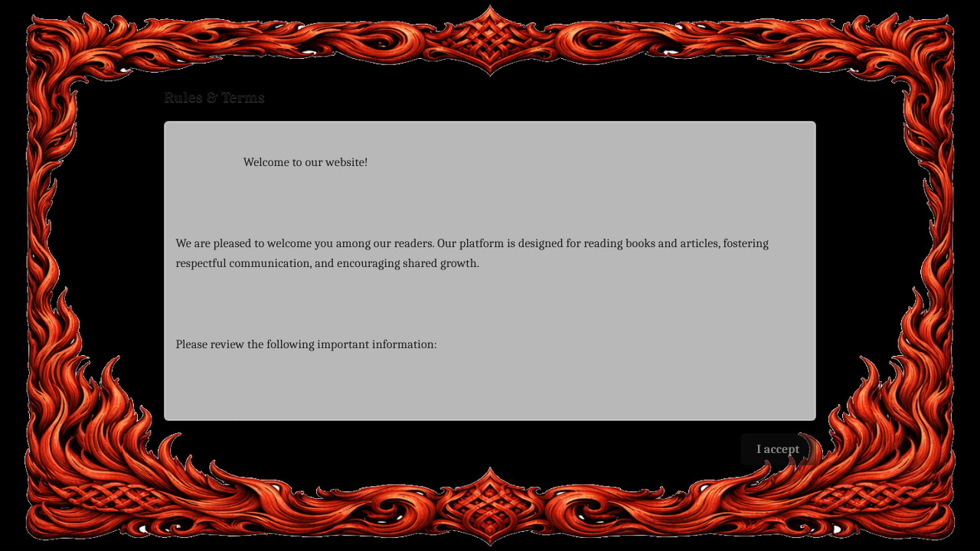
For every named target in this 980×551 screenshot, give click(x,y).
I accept (778, 449)
